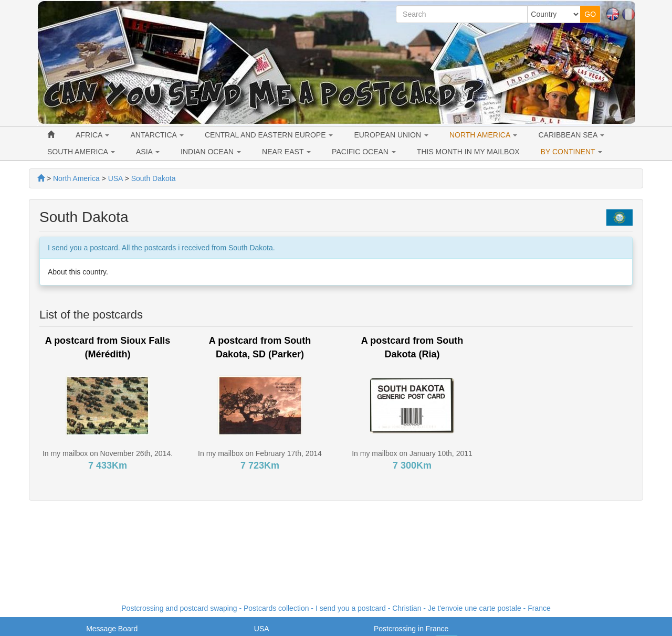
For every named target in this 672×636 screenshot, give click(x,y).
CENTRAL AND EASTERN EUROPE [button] (269, 135)
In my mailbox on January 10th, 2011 (412, 453)
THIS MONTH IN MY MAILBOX (468, 152)
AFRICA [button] (92, 135)
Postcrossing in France (411, 629)
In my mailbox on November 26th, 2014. (108, 453)
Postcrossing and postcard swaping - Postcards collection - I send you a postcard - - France (336, 608)
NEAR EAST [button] (286, 152)
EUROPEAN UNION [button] (391, 135)
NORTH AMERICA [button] (484, 135)
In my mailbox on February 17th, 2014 (260, 453)
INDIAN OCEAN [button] (211, 152)
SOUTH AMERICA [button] (81, 152)
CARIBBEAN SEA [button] (571, 135)
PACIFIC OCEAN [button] (364, 152)
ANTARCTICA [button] (157, 135)
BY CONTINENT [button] (572, 152)
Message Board (112, 629)
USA (262, 629)
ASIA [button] (148, 152)
